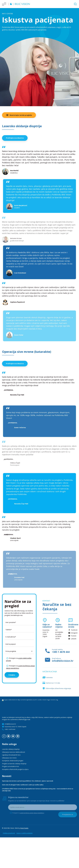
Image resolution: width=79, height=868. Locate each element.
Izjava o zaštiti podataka (24, 833)
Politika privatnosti (9, 833)
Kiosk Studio (24, 828)
